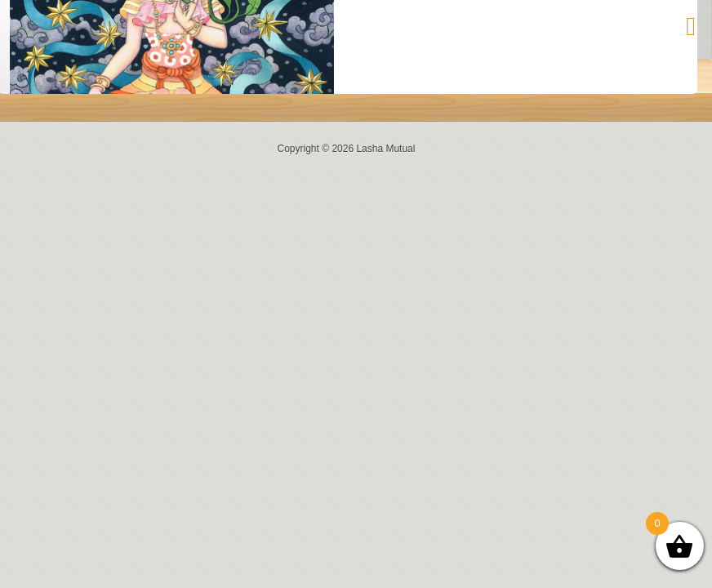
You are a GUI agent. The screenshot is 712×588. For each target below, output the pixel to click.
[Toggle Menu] (691, 26)
